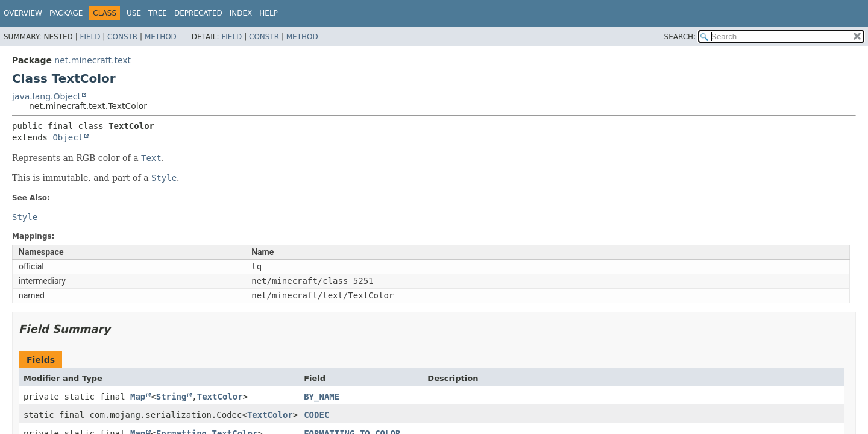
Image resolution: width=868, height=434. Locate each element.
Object (68, 137)
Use (134, 13)
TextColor (220, 397)
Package (66, 13)
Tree (158, 13)
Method (161, 37)
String (171, 397)
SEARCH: (680, 37)
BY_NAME (322, 397)
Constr (122, 37)
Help (269, 13)
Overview (23, 13)
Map (138, 397)
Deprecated (198, 13)
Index (241, 13)
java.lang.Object (46, 96)
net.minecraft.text (93, 60)
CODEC (316, 415)
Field (90, 37)
